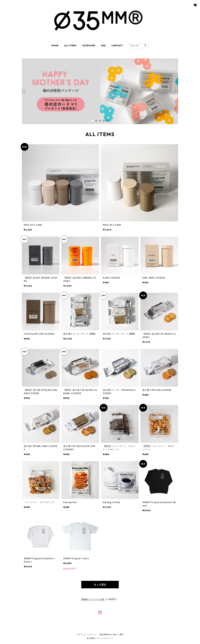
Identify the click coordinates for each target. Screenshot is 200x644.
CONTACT (117, 46)
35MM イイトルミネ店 (93, 599)
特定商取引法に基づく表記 (112, 635)
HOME (55, 46)
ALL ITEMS (70, 46)
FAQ (103, 46)
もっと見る (100, 585)
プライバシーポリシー (86, 635)
